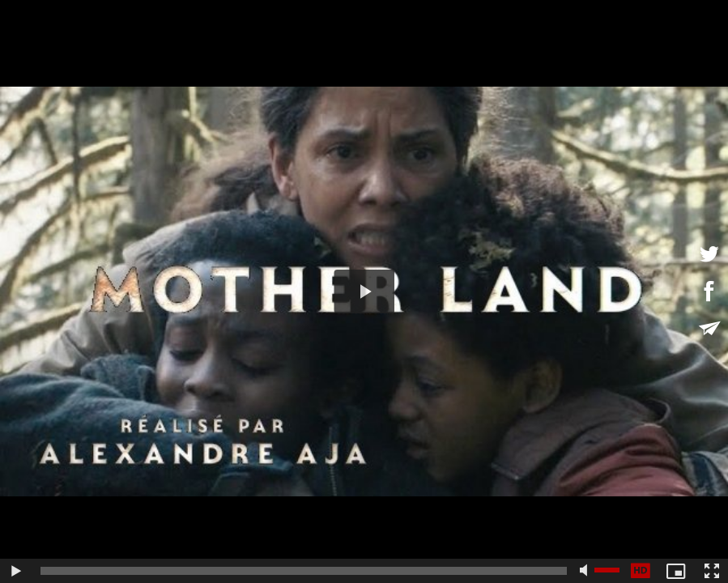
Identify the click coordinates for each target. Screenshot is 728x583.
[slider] (304, 571)
